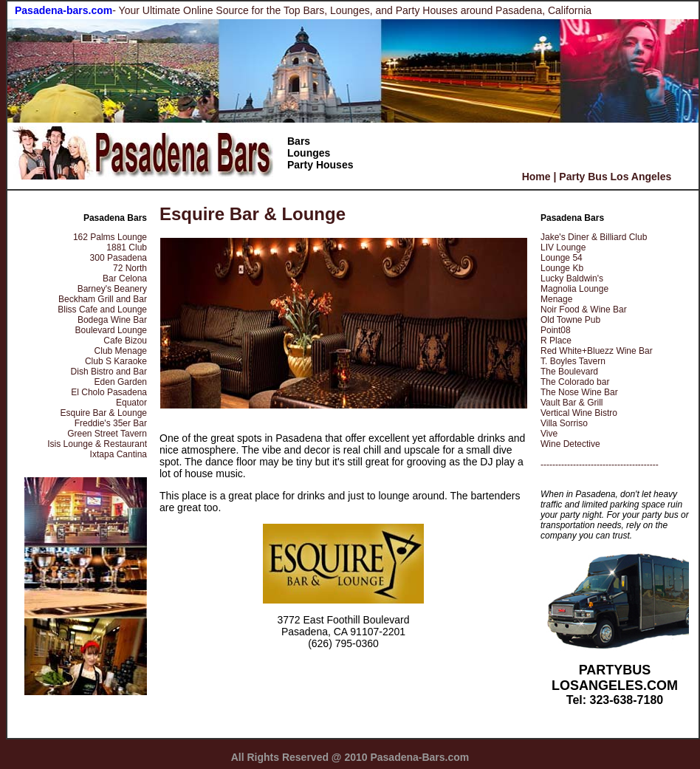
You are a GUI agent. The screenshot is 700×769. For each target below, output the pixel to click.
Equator (131, 403)
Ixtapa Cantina (119, 454)
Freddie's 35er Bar (111, 423)
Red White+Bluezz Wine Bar (597, 351)
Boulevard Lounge (111, 330)
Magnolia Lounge (574, 289)
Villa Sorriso (564, 423)
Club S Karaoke (116, 361)
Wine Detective (570, 444)
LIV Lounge (563, 247)
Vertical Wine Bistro (579, 413)
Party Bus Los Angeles (615, 177)
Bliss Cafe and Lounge (102, 310)
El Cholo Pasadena (109, 392)
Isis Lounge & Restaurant (97, 444)
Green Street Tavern (107, 434)
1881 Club (127, 247)
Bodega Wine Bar (112, 320)
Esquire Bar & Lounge (104, 413)
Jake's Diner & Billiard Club (594, 237)
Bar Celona (125, 278)
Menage (556, 299)
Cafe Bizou (125, 341)
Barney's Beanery (112, 289)
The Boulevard (569, 372)
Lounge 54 (562, 258)
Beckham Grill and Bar (103, 299)
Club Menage (121, 351)
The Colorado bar (575, 382)
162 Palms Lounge (110, 237)
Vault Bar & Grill (572, 403)
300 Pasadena (119, 258)
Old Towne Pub (570, 320)
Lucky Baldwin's (572, 278)
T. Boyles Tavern (573, 361)
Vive (549, 434)
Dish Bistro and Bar (109, 372)
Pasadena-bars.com (64, 10)
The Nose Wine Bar (579, 392)
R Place (556, 341)
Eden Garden (121, 382)
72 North (130, 268)
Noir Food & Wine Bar (584, 310)
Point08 (556, 330)
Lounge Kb (562, 268)
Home (536, 177)
